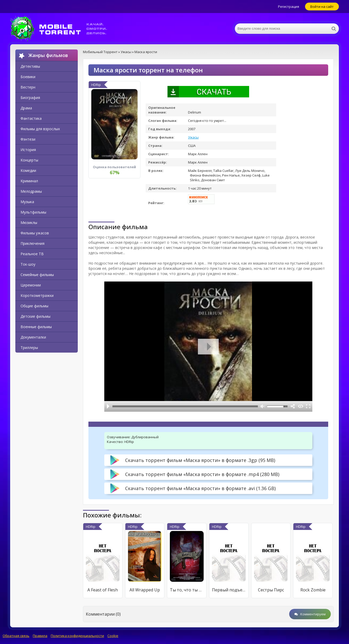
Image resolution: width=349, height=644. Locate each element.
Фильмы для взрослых (40, 129)
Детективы (30, 66)
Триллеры (29, 348)
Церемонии (31, 285)
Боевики (28, 77)
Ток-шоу (28, 264)
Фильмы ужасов (35, 233)
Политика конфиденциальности (77, 636)
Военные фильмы (36, 327)
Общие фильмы (34, 306)
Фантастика (31, 118)
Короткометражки (37, 295)
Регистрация (289, 7)
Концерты (29, 160)
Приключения (33, 243)
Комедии (28, 170)
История (28, 150)
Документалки (33, 337)
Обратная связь (16, 636)
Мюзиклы (29, 223)
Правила (40, 636)
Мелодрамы (31, 191)
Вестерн (28, 87)
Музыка (27, 202)
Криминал (29, 181)
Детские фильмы (35, 316)
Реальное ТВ (32, 254)
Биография (30, 98)
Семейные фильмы (37, 275)
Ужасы (193, 137)
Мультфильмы (33, 212)
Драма (26, 108)
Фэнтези (28, 139)
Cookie (113, 636)
